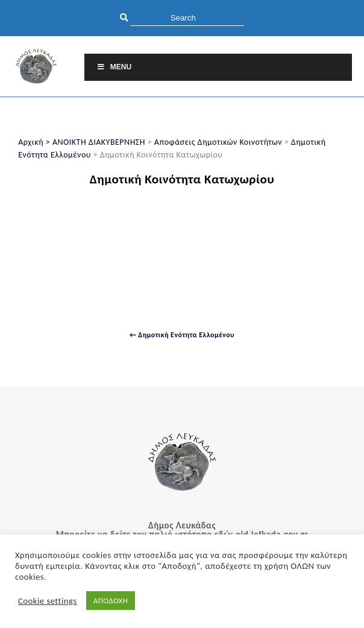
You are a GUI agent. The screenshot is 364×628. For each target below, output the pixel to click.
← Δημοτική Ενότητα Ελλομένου (182, 335)
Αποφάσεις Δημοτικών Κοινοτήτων (218, 142)
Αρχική (31, 142)
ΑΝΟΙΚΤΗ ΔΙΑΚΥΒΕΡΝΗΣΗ (99, 142)
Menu (114, 67)
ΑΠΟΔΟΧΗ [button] (111, 601)
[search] (187, 18)
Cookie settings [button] (48, 601)
